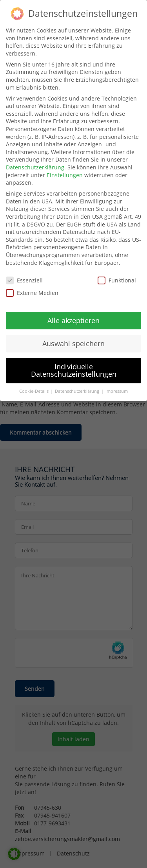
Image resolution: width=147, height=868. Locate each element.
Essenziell (24, 280)
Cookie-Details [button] (34, 391)
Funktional (117, 280)
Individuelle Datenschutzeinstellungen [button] (74, 370)
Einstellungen (65, 175)
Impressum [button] (117, 391)
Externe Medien (32, 293)
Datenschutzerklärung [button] (78, 391)
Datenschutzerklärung (35, 167)
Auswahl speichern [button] (73, 343)
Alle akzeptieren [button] (73, 320)
